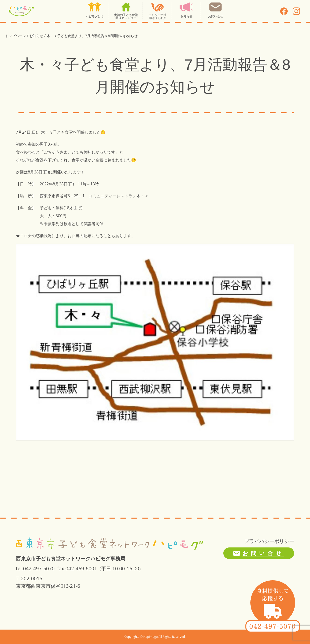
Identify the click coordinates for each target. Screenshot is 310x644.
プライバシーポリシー (269, 541)
